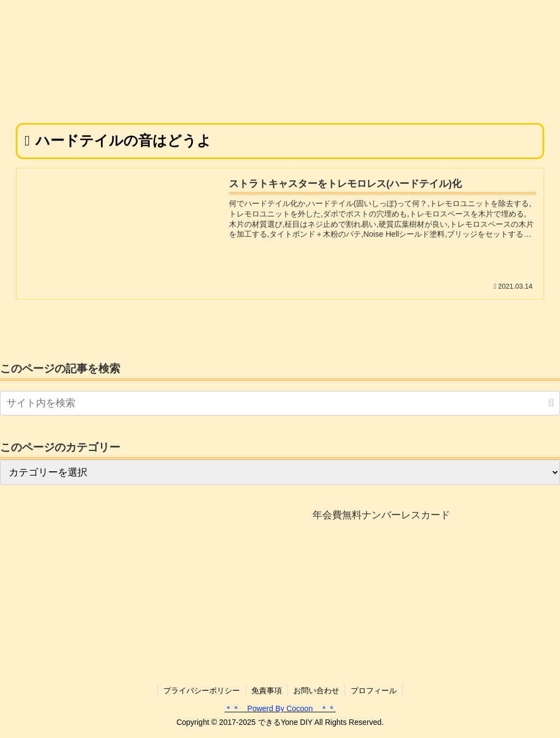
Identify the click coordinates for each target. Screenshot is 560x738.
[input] (280, 403)
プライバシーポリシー (202, 690)
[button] (551, 403)
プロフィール (374, 690)
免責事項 (267, 690)
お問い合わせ (316, 690)
